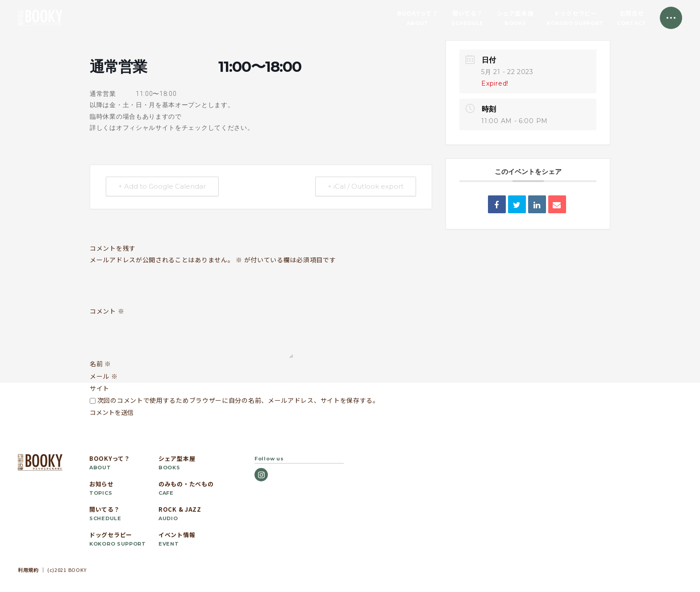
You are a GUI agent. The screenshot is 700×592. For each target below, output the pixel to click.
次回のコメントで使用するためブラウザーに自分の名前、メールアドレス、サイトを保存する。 (238, 400)
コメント (107, 311)
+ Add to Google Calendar (162, 187)
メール (104, 376)
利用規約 (28, 570)
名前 (100, 364)
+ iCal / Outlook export (365, 187)
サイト (100, 388)
